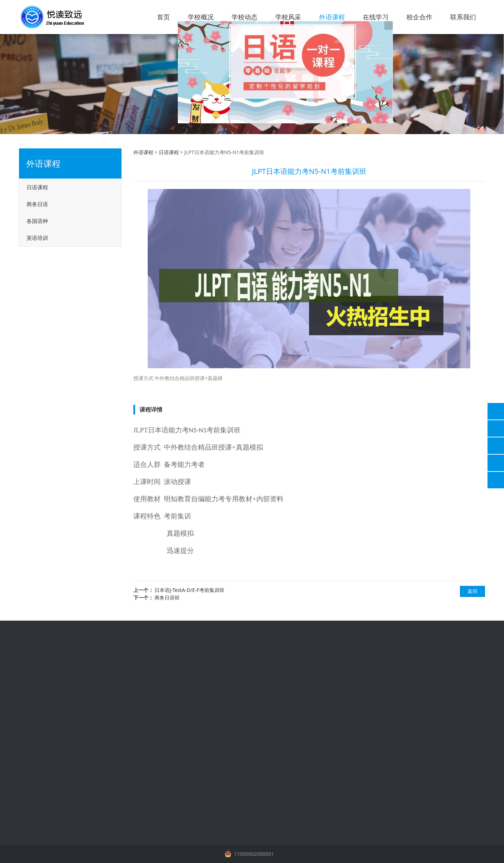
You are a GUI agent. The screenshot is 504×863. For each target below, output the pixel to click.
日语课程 (37, 187)
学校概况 (201, 17)
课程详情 (151, 409)
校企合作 (419, 17)
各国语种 (37, 221)
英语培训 (37, 238)
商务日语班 (167, 598)
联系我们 (463, 17)
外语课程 (332, 17)
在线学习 (376, 17)
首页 (163, 17)
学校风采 (288, 17)
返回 (472, 591)
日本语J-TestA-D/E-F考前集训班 (189, 590)
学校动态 (244, 17)
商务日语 (37, 204)
